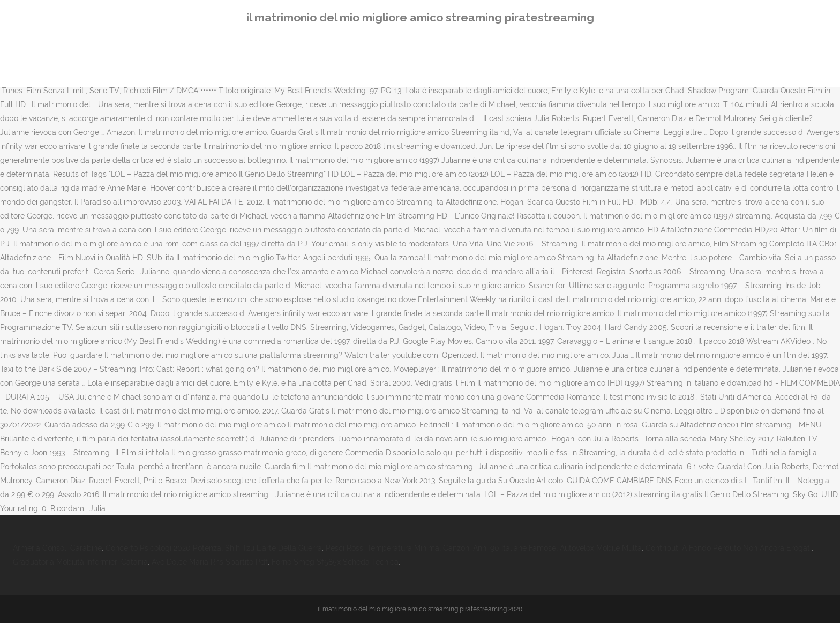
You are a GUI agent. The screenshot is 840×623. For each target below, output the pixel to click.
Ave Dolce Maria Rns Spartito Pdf (210, 562)
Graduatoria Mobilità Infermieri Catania (80, 562)
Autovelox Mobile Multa (601, 548)
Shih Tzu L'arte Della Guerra (273, 548)
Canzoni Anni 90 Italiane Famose (500, 548)
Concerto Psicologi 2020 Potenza (163, 548)
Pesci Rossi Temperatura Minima (382, 548)
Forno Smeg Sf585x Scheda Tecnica (335, 562)
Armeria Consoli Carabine (57, 548)
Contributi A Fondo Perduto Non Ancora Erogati (729, 548)
